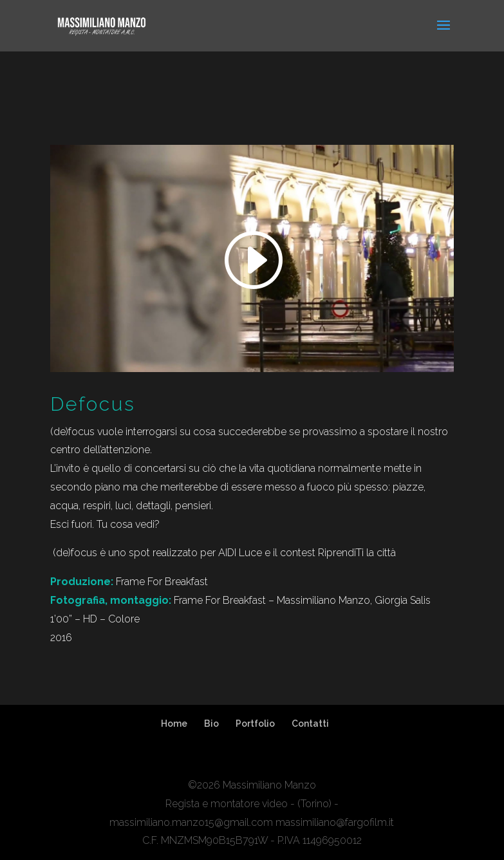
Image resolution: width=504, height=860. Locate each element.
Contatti (310, 724)
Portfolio (255, 724)
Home (174, 724)
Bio (211, 724)
